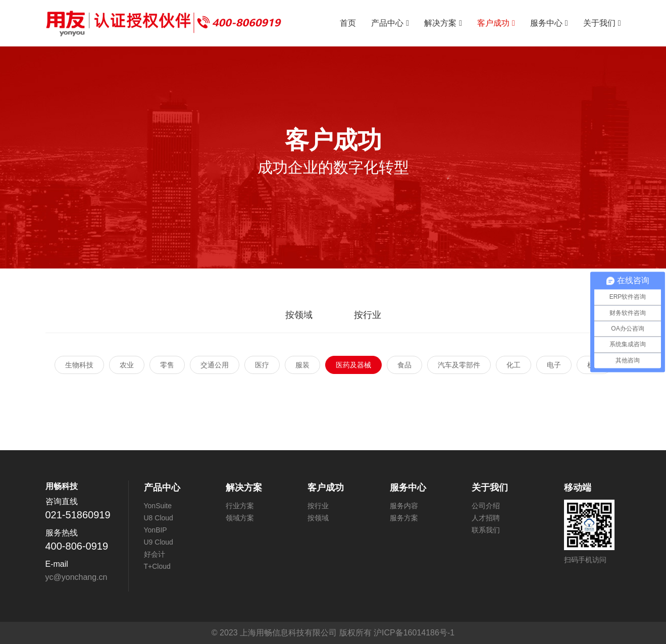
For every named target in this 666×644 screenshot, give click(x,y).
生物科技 (79, 365)
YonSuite (158, 506)
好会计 (155, 554)
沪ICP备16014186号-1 (414, 633)
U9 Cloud (159, 542)
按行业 (368, 315)
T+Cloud (157, 566)
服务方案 (404, 518)
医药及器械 (353, 365)
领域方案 (240, 518)
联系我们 (486, 530)
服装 (302, 365)
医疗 (262, 365)
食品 (404, 365)
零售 (167, 365)
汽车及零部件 (459, 365)
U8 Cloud (159, 518)
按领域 (299, 315)
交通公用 (215, 365)
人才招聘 (486, 518)
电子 (554, 365)
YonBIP (156, 530)
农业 (127, 365)
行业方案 (240, 506)
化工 (514, 365)
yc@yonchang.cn (76, 577)
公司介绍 (486, 506)
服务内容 (404, 506)
